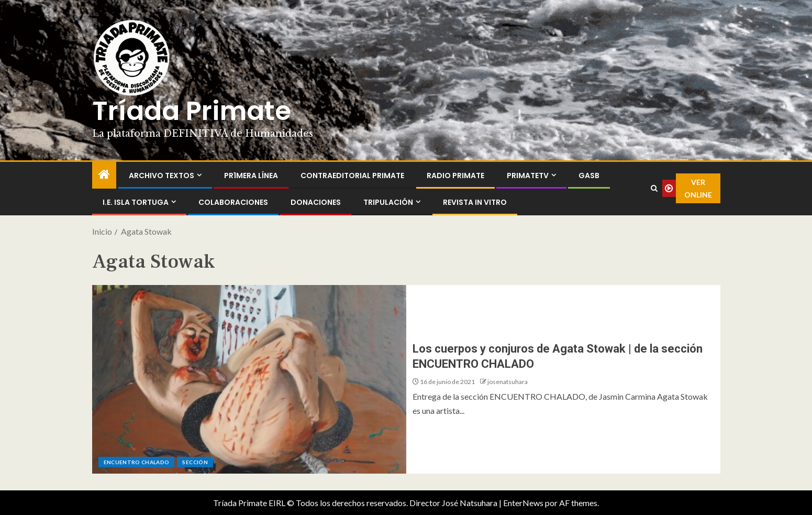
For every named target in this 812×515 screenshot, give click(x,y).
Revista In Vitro (475, 202)
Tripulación (388, 202)
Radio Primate (455, 176)
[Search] (654, 189)
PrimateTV (528, 176)
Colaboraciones (233, 202)
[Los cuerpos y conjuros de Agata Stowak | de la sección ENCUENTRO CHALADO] (249, 379)
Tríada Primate (192, 111)
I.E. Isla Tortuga (136, 202)
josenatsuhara (508, 382)
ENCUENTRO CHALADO (137, 462)
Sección (195, 462)
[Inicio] (104, 175)
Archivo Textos (162, 176)
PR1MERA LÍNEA (251, 176)
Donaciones (316, 202)
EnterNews (523, 503)
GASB (589, 176)
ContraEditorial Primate (352, 176)
